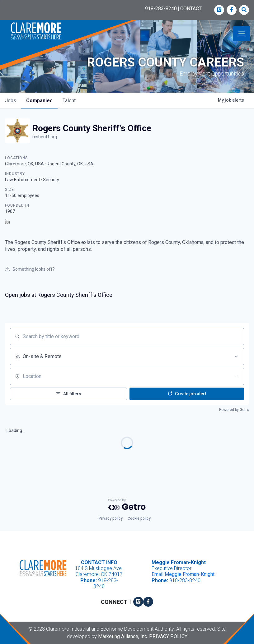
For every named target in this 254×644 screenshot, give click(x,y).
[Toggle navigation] (242, 34)
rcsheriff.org (45, 137)
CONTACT (191, 9)
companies (39, 101)
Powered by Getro (234, 410)
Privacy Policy (168, 636)
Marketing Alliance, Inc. (123, 636)
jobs (11, 101)
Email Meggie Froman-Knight (183, 574)
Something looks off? (30, 269)
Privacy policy (111, 518)
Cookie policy (139, 518)
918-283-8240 (161, 9)
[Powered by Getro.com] (127, 504)
